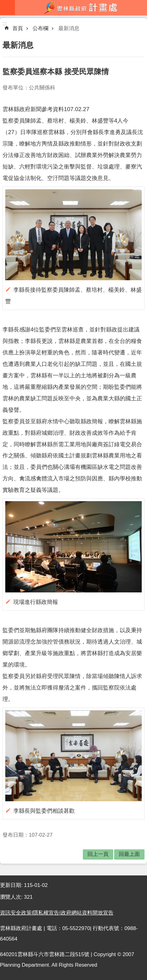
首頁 (18, 28)
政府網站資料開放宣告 (87, 913)
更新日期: (12, 885)
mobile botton (7, 7)
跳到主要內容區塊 (3, 3)
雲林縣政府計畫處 (81, 7)
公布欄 (40, 28)
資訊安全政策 (16, 913)
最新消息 (69, 28)
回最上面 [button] (129, 854)
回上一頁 (98, 854)
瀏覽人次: (12, 897)
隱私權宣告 (46, 913)
